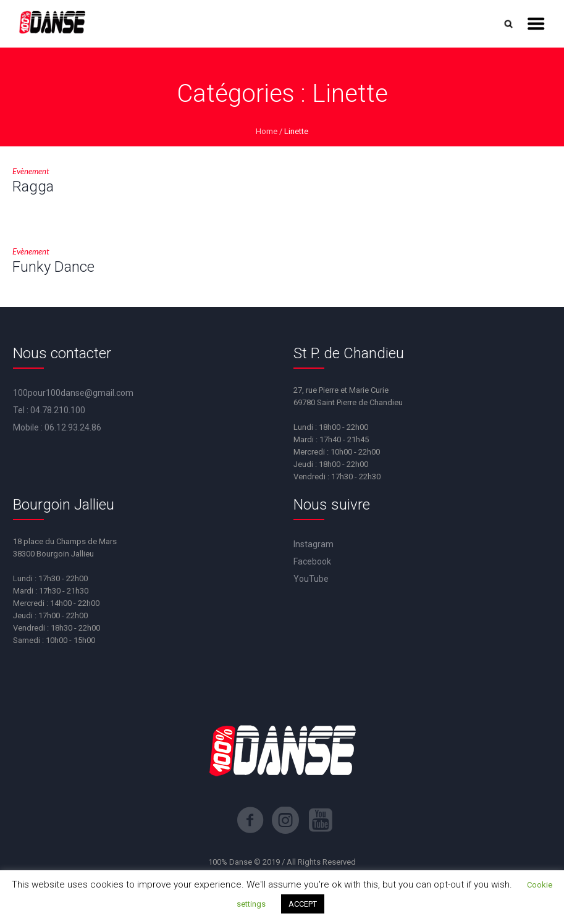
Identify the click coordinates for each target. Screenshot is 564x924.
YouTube (311, 579)
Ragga (33, 187)
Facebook (312, 561)
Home (267, 131)
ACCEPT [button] (303, 904)
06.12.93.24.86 (73, 427)
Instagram (314, 544)
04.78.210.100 (58, 410)
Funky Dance (53, 267)
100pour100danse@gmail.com (73, 393)
